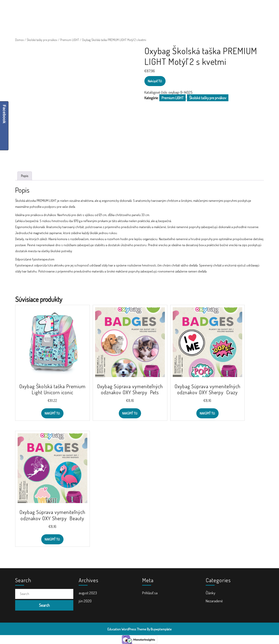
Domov (19, 40)
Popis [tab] (25, 176)
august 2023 (88, 593)
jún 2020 (85, 601)
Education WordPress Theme (127, 629)
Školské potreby (91, 9)
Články (210, 593)
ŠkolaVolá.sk (44, 9)
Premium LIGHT (70, 40)
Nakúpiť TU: (155, 81)
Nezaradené (214, 601)
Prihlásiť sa (150, 593)
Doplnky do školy (161, 9)
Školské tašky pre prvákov (42, 40)
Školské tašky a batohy (126, 9)
